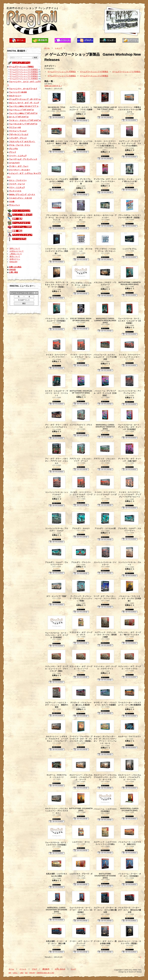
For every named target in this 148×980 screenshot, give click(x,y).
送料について (15, 248)
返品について (15, 256)
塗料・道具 (17, 219)
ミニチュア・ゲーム (21, 63)
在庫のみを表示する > (53, 86)
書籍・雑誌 (17, 231)
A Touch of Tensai (134, 972)
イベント (65, 40)
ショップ (58, 48)
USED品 (12, 270)
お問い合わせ (60, 969)
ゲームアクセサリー (21, 223)
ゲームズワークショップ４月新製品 (24, 72)
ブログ (88, 40)
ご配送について (16, 254)
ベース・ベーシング (21, 211)
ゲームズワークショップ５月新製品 (24, 69)
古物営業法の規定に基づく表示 (45, 973)
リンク (110, 40)
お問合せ (133, 40)
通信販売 (43, 40)
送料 (10, 973)
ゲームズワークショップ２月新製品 (24, 76)
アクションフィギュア (22, 235)
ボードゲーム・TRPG (22, 227)
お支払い (15, 973)
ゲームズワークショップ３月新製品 (24, 74)
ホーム (20, 40)
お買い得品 (13, 272)
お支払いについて (17, 251)
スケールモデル (19, 239)
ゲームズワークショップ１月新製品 (24, 79)
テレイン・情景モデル (22, 215)
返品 (26, 973)
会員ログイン (15, 259)
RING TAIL (137, 970)
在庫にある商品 (15, 267)
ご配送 (21, 973)
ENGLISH (13, 262)
